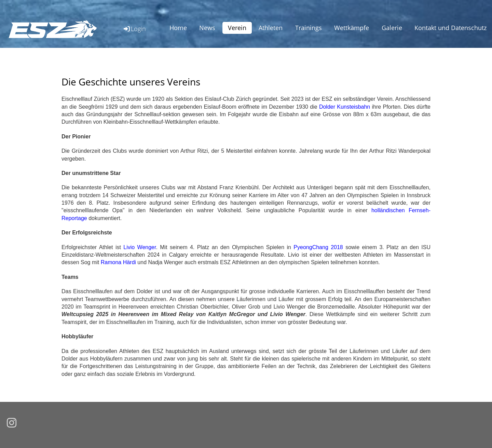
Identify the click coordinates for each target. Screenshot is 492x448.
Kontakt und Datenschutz (450, 28)
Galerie (392, 28)
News (207, 28)
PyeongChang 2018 (318, 247)
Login (134, 29)
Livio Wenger (140, 247)
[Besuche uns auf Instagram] (12, 423)
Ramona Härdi (118, 262)
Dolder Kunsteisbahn (345, 107)
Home (178, 28)
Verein (237, 28)
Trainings (309, 28)
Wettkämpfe (352, 28)
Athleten (271, 28)
